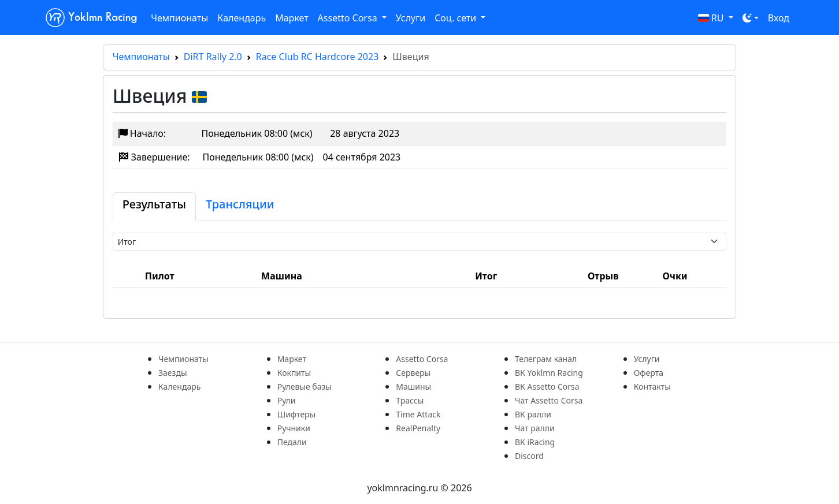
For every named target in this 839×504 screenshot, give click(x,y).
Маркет (292, 18)
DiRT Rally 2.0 (213, 57)
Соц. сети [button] (456, 18)
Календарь (242, 18)
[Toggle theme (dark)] (751, 18)
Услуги (411, 18)
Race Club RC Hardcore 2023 (318, 57)
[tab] (154, 207)
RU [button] (712, 18)
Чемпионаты (179, 18)
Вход (779, 18)
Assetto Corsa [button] (349, 18)
